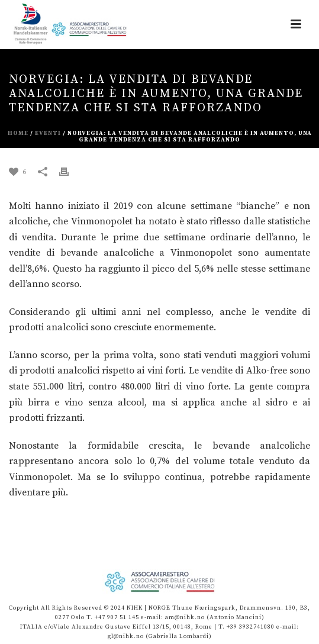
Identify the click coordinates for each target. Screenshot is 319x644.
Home (18, 133)
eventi (48, 133)
